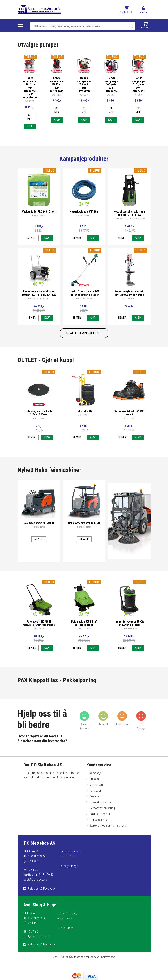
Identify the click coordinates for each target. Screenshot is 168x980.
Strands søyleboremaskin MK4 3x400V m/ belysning (129, 293)
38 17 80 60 (31, 932)
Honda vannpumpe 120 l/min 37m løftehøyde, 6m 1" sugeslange (30, 88)
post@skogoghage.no (37, 936)
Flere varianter (39, 527)
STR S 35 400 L (129, 298)
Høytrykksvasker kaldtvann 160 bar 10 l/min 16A (129, 213)
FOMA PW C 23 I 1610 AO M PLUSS (129, 219)
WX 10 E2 (30, 101)
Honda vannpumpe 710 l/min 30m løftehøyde (138, 84)
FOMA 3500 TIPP (129, 629)
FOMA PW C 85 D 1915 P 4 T (39, 298)
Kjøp (30, 126)
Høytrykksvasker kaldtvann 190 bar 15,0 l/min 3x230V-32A (39, 293)
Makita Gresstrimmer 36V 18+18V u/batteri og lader (84, 293)
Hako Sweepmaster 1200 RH (39, 523)
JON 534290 (84, 415)
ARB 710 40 (129, 418)
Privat (122, 12)
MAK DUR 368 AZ (84, 298)
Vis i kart (33, 861)
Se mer (30, 117)
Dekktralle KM (84, 411)
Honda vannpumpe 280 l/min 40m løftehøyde (57, 84)
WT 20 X (138, 95)
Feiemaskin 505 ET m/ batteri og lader (84, 623)
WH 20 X (84, 95)
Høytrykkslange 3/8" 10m (84, 212)
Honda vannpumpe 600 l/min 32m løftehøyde (111, 84)
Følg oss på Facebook (42, 889)
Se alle (39, 539)
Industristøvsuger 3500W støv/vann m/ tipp (129, 623)
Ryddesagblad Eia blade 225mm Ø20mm (39, 413)
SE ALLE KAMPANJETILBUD (84, 333)
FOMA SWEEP (39, 629)
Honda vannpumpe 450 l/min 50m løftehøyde (84, 84)
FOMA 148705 (39, 215)
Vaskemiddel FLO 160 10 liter (39, 212)
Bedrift (130, 12)
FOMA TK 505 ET (84, 629)
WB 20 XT (111, 95)
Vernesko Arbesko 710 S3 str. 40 (129, 413)
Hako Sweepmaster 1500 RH (84, 523)
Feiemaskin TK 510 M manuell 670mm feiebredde (39, 623)
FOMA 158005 (84, 215)
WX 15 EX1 (57, 95)
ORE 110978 (39, 418)
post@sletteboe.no (35, 880)
